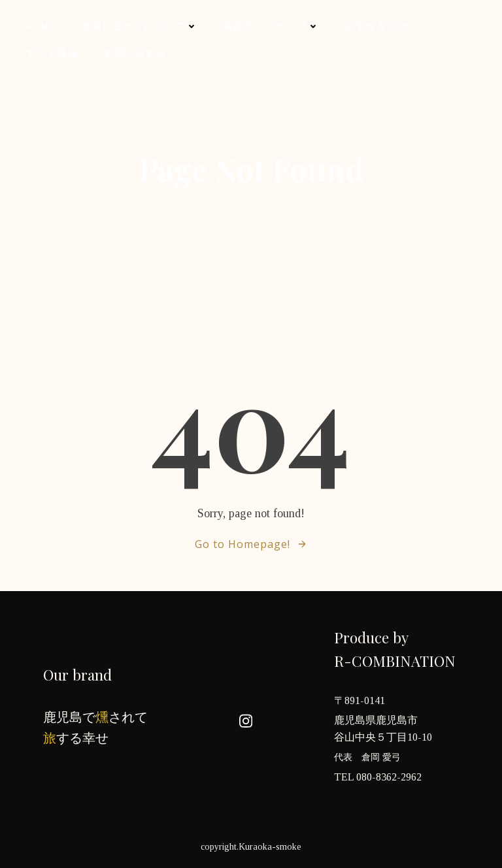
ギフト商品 (52, 53)
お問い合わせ (136, 53)
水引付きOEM (377, 26)
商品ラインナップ (271, 26)
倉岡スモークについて (139, 26)
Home (41, 26)
